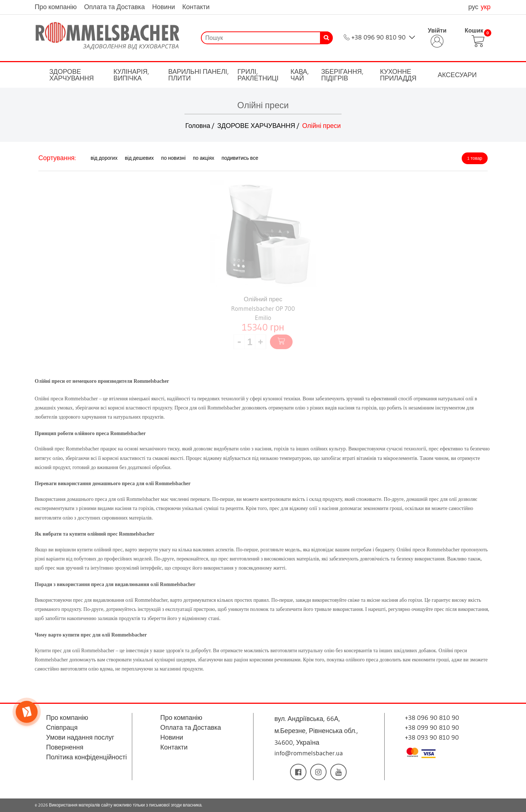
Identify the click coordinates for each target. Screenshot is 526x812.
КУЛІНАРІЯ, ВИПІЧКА (131, 75)
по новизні (173, 158)
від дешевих (139, 158)
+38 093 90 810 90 (432, 737)
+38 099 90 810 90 (432, 728)
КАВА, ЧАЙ (300, 75)
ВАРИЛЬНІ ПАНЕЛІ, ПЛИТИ (199, 75)
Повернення (65, 747)
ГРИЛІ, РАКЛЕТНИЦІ (258, 75)
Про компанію (56, 7)
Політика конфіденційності (86, 757)
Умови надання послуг (80, 737)
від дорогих (104, 158)
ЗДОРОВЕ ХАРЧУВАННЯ (72, 75)
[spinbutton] (250, 342)
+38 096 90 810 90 (378, 37)
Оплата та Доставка (114, 7)
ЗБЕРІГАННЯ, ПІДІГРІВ (342, 75)
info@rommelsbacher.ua (309, 753)
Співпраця (62, 728)
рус (474, 7)
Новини (163, 7)
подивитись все (240, 158)
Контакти (196, 7)
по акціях (204, 158)
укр (486, 7)
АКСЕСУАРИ (457, 75)
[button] (260, 342)
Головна (198, 126)
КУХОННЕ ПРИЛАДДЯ (398, 75)
